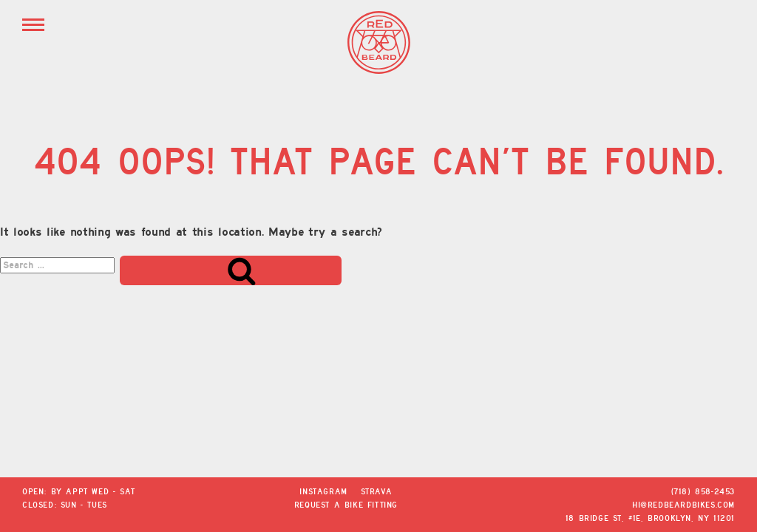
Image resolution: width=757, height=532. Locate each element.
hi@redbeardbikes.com (683, 505)
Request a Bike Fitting (346, 505)
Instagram (323, 491)
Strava (377, 491)
